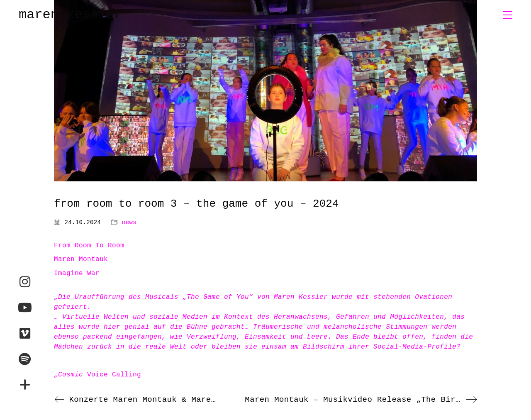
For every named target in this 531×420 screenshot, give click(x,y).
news (129, 222)
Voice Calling (97, 375)
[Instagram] (25, 282)
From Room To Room (89, 246)
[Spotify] (25, 359)
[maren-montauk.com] (25, 385)
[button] (508, 15)
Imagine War (77, 273)
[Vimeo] (25, 333)
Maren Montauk (81, 259)
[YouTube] (25, 308)
